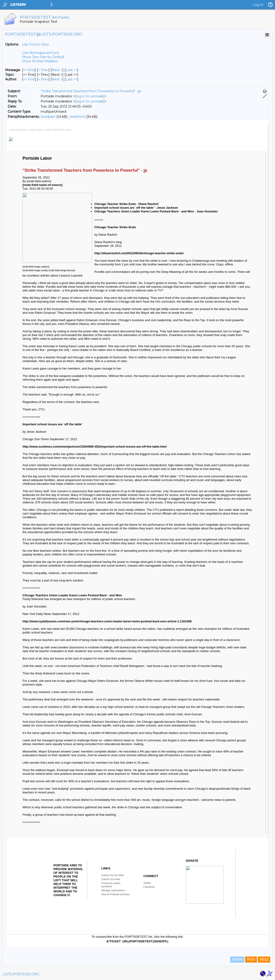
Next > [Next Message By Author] (57, 79)
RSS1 (251, 960)
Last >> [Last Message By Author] (71, 79)
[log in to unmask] (90, 96)
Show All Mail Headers (40, 61)
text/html (77, 117)
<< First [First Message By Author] (29, 79)
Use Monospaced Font (40, 53)
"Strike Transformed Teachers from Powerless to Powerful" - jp (91, 91)
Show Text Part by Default (43, 57)
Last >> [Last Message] (71, 70)
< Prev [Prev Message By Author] (43, 79)
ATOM (237, 960)
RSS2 (264, 960)
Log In (258, 5)
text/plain (48, 117)
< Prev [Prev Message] (43, 70)
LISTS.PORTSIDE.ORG (21, 974)
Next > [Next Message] (57, 70)
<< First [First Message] (29, 70)
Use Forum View (35, 44)
